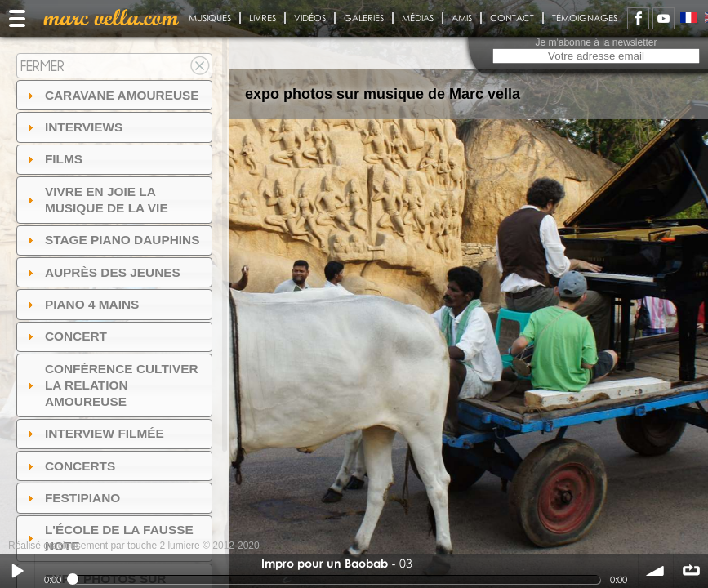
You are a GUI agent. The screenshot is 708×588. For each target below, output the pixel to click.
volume (656, 571)
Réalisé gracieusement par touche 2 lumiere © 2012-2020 (134, 546)
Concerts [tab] (70, 466)
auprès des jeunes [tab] (102, 272)
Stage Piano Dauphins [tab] (112, 240)
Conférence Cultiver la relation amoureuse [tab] (111, 385)
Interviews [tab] (73, 127)
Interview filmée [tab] (94, 433)
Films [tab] (53, 159)
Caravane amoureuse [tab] (111, 95)
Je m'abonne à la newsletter (596, 42)
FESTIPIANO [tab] (72, 498)
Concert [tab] (65, 336)
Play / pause (17, 571)
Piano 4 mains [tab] (82, 304)
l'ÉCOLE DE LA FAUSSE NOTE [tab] (109, 538)
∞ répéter (691, 571)
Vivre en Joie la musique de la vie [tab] (96, 200)
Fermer (42, 66)
